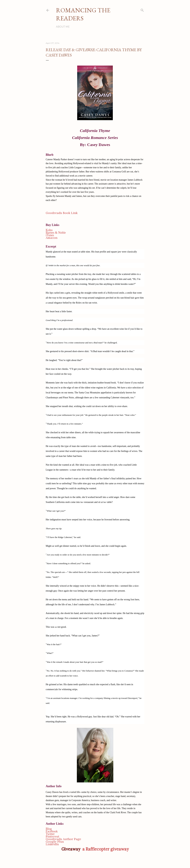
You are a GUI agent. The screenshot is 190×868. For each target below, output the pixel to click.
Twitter (50, 834)
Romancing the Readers (83, 14)
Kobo (49, 230)
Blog (49, 829)
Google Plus (55, 842)
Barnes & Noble (56, 233)
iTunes (50, 235)
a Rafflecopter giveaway (106, 849)
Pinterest (52, 836)
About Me (63, 27)
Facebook (52, 831)
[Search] (142, 9)
